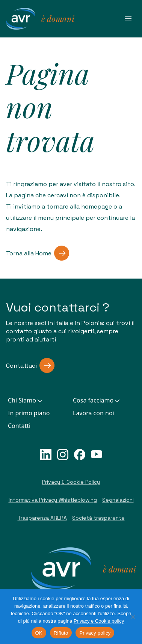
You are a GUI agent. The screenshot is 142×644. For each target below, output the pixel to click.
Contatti (19, 426)
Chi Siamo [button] (26, 400)
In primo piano (29, 413)
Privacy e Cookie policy (99, 621)
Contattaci (30, 365)
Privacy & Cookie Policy (71, 482)
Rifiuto (61, 633)
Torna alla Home (38, 253)
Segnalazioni (118, 500)
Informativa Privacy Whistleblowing (53, 500)
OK (39, 633)
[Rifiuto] (133, 617)
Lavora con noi (94, 413)
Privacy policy (95, 633)
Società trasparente (98, 518)
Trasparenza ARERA (42, 518)
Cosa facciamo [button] (97, 400)
